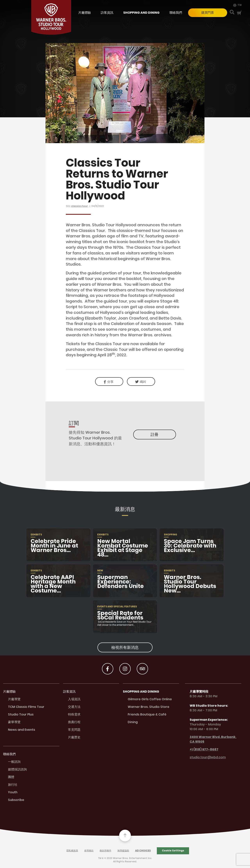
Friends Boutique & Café (147, 715)
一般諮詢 (14, 762)
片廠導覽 (14, 699)
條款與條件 (105, 851)
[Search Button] (232, 13)
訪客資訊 (107, 13)
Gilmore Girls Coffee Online (150, 699)
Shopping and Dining (141, 13)
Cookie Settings (173, 851)
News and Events (22, 730)
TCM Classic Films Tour (26, 707)
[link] (141, 381)
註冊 (154, 434)
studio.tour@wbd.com (205, 757)
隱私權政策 (72, 851)
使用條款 (89, 851)
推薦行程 (74, 722)
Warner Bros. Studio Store (149, 707)
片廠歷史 (74, 737)
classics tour (79, 206)
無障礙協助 (123, 851)
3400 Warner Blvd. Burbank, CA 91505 (211, 739)
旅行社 (13, 785)
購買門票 (208, 13)
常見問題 (74, 730)
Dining (133, 722)
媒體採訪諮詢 (17, 770)
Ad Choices (143, 851)
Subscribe (16, 800)
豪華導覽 (14, 722)
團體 (11, 777)
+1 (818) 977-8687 (202, 750)
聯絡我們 (176, 13)
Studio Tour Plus (21, 715)
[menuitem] (237, 5)
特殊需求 (74, 715)
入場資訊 (74, 699)
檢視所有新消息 (125, 647)
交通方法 (74, 707)
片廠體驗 (85, 13)
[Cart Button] (239, 13)
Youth (13, 792)
